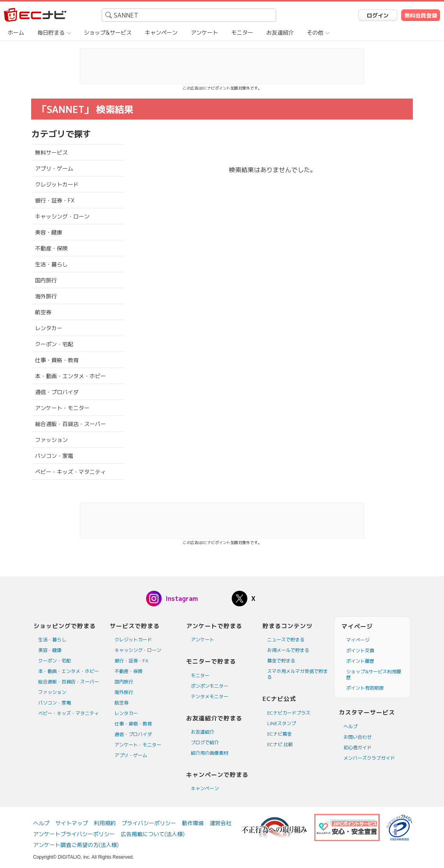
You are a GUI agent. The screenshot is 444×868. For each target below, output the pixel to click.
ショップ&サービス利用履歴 (374, 674)
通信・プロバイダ (57, 392)
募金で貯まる (281, 661)
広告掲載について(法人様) (153, 834)
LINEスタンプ (282, 723)
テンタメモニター (210, 696)
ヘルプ (351, 726)
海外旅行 (46, 296)
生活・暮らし (51, 264)
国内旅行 (46, 280)
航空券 (43, 312)
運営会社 (220, 823)
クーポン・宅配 (54, 344)
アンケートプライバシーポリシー (74, 834)
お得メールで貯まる (288, 650)
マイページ (358, 640)
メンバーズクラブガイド (369, 758)
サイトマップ (72, 823)
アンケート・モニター (62, 408)
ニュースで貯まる (286, 640)
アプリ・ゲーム (54, 168)
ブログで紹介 (205, 742)
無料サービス (51, 152)
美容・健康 (49, 232)
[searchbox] (189, 15)
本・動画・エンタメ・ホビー (70, 376)
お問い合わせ (358, 737)
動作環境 (193, 823)
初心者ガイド (358, 747)
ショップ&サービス (108, 33)
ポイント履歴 (360, 661)
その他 (315, 33)
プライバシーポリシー (149, 823)
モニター (242, 33)
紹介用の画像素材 (210, 753)
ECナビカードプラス (289, 713)
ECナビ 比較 (280, 744)
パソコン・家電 (54, 456)
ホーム (16, 33)
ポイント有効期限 (365, 688)
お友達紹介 (280, 33)
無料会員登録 (421, 15)
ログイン (378, 15)
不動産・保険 (51, 248)
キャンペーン (161, 33)
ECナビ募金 (279, 734)
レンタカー (49, 328)
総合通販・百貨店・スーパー (70, 424)
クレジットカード (57, 184)
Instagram (182, 599)
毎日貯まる (51, 33)
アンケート (204, 33)
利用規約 (105, 823)
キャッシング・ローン (62, 216)
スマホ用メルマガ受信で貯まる (298, 674)
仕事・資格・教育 (57, 360)
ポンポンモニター (210, 686)
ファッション (51, 440)
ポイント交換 (360, 651)
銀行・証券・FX (55, 200)
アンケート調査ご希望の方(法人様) (76, 845)
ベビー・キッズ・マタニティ (70, 472)
